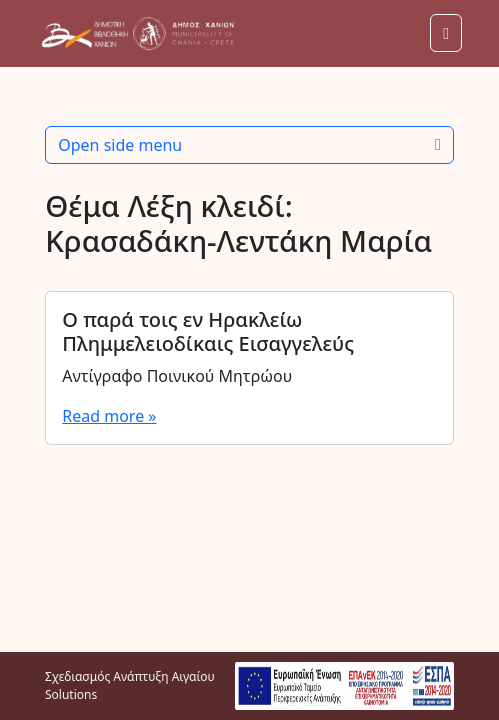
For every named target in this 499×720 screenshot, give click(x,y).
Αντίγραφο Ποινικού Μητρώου (177, 376)
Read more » (109, 416)
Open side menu (249, 145)
